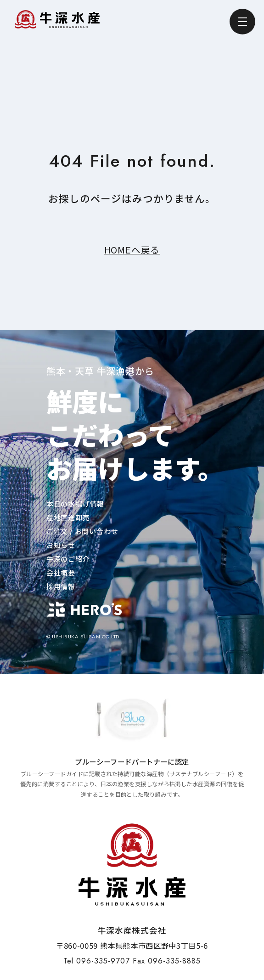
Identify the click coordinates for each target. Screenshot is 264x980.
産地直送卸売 (68, 517)
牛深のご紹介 (68, 559)
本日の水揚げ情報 (75, 504)
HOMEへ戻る (132, 250)
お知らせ (61, 545)
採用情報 (61, 586)
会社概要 (61, 572)
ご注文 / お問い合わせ (82, 531)
